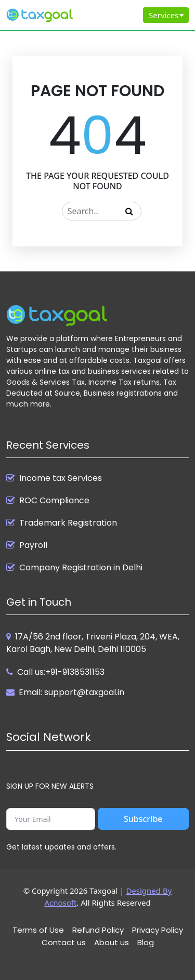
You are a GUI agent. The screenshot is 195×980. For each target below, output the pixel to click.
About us (112, 942)
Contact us (64, 942)
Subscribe (143, 819)
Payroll (33, 545)
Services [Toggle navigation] (167, 15)
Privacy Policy (158, 930)
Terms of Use (38, 930)
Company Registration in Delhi (81, 568)
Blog (146, 942)
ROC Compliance (54, 501)
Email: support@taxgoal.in (71, 692)
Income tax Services (61, 478)
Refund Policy (98, 930)
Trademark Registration (68, 523)
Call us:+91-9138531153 (61, 672)
